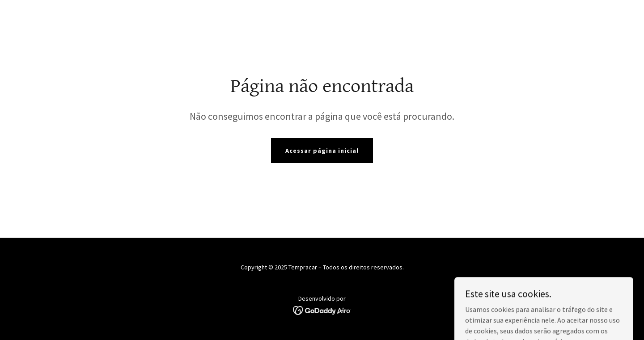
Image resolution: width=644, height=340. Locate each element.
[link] (322, 310)
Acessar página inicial (322, 151)
